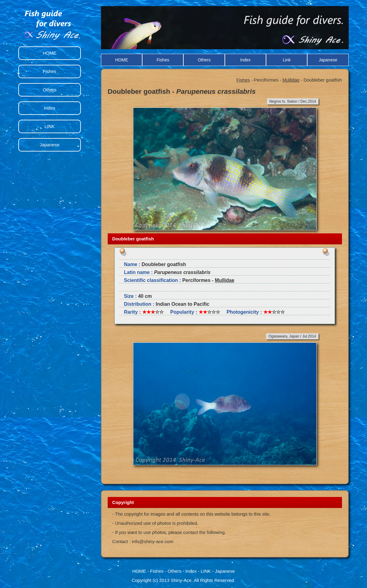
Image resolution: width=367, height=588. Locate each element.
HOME (121, 60)
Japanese (328, 60)
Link (287, 60)
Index (245, 60)
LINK (50, 126)
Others (204, 60)
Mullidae (291, 80)
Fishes (163, 60)
